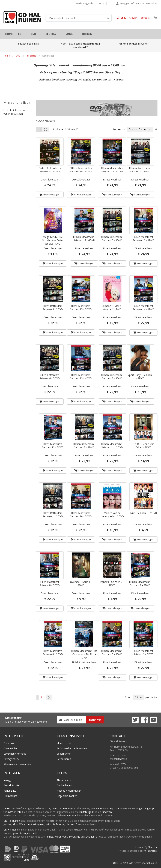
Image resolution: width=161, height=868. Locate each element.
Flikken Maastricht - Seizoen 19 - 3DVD (81, 170)
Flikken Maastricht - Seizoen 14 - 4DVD (144, 308)
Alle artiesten (64, 780)
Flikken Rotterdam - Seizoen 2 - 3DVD (84, 446)
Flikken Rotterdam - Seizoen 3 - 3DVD (112, 377)
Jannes (7, 824)
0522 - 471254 (129, 18)
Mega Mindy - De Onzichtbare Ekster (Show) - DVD (53, 240)
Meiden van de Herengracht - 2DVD (112, 515)
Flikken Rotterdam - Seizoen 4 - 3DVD (50, 377)
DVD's (55, 808)
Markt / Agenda (84, 3)
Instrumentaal (16, 812)
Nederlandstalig (104, 808)
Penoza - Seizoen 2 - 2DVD (112, 583)
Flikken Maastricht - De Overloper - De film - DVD (84, 654)
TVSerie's (108, 815)
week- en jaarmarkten (28, 833)
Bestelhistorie (11, 785)
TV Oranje (74, 837)
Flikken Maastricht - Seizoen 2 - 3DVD (144, 652)
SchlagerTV (91, 837)
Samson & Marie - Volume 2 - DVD (112, 308)
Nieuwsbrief (10, 796)
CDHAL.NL (10, 808)
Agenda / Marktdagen (69, 791)
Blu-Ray (71, 815)
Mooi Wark (19, 824)
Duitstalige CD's (88, 812)
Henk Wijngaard (35, 824)
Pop (151, 808)
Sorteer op (119, 129)
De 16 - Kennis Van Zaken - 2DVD (143, 446)
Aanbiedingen (64, 785)
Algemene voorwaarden (17, 764)
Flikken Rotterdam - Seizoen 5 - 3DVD (53, 308)
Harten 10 (71, 824)
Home (7, 56)
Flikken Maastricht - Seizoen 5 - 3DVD (112, 652)
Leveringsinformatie (15, 754)
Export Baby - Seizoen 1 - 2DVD (140, 377)
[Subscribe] (95, 720)
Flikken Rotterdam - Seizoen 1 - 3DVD (53, 515)
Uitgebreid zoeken (67, 796)
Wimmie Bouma (55, 824)
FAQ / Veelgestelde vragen (72, 748)
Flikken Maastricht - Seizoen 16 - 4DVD (144, 239)
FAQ (101, 3)
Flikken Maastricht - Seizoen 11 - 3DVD (112, 446)
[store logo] (22, 18)
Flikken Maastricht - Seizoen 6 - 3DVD (53, 652)
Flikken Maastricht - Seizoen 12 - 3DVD (53, 446)
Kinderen (107, 812)
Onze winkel (10, 748)
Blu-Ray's (68, 808)
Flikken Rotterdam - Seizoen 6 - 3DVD (112, 239)
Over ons (9, 743)
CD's (48, 808)
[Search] (108, 18)
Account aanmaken (146, 3)
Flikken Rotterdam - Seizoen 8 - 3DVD (50, 170)
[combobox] (79, 18)
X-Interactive (151, 851)
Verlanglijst (10, 791)
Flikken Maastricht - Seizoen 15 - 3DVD (81, 308)
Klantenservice (65, 743)
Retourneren (64, 759)
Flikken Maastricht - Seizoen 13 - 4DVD (81, 377)
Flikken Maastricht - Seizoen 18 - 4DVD (112, 170)
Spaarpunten (64, 754)
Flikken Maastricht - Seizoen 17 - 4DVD (84, 239)
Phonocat (153, 847)
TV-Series (31, 56)
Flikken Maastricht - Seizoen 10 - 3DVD (81, 515)
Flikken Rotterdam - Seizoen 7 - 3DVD (140, 170)
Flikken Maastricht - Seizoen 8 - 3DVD (50, 583)
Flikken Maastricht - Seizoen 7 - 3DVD (140, 583)
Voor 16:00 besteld (81, 45)
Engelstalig (142, 808)
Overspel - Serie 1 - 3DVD (81, 583)
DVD (18, 56)
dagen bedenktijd (27, 44)
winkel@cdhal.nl (119, 759)
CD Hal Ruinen (12, 821)
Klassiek (123, 808)
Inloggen (125, 3)
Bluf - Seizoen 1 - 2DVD (143, 513)
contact (145, 18)
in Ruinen (134, 44)
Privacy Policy (11, 759)
